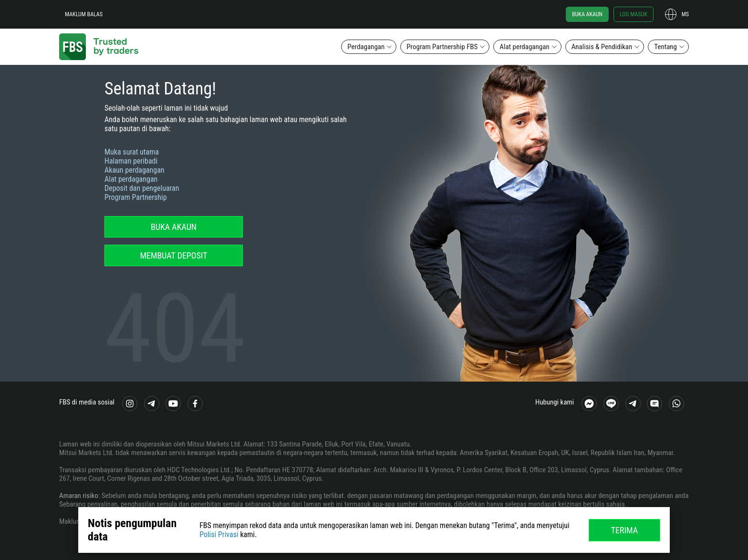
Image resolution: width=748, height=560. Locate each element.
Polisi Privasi (219, 534)
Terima (625, 530)
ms (685, 14)
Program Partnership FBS (442, 47)
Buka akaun (587, 14)
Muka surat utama (132, 152)
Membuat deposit (173, 255)
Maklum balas (84, 14)
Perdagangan (366, 47)
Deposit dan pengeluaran (142, 188)
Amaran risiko (79, 496)
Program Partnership (136, 197)
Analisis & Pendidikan (602, 47)
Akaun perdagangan (135, 170)
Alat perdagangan (524, 47)
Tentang (665, 47)
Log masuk (634, 14)
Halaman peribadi (131, 161)
